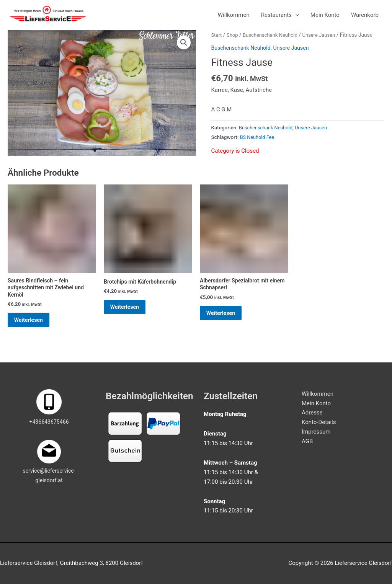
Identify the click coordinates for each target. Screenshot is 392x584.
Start (217, 41)
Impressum (316, 432)
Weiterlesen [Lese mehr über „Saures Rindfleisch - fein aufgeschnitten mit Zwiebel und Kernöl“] (34, 330)
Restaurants (280, 18)
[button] (183, 49)
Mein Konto (325, 18)
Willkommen (234, 18)
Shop (233, 41)
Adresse (312, 413)
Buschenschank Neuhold (273, 41)
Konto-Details (319, 422)
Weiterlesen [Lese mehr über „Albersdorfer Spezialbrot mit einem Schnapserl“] (227, 322)
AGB (307, 441)
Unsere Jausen (324, 41)
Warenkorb (365, 18)
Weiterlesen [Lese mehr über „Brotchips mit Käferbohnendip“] (131, 316)
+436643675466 (49, 422)
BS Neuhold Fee (258, 143)
